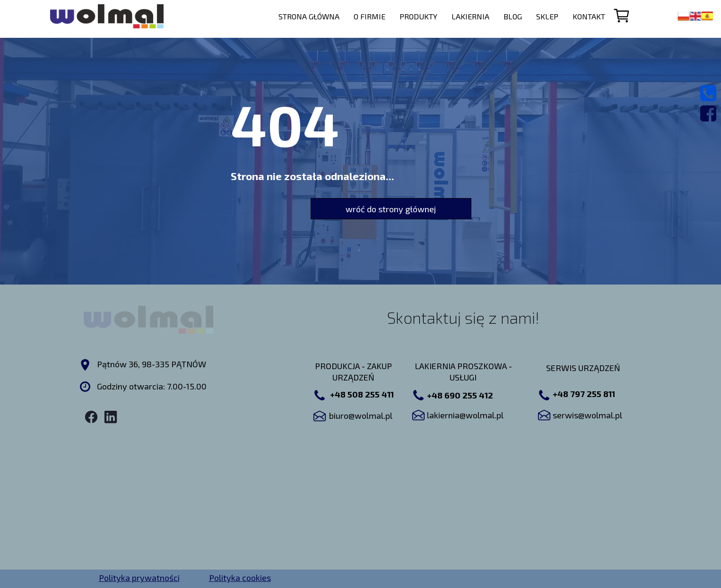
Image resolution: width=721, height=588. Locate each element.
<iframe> (362, 501)
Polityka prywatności (139, 578)
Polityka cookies (240, 578)
